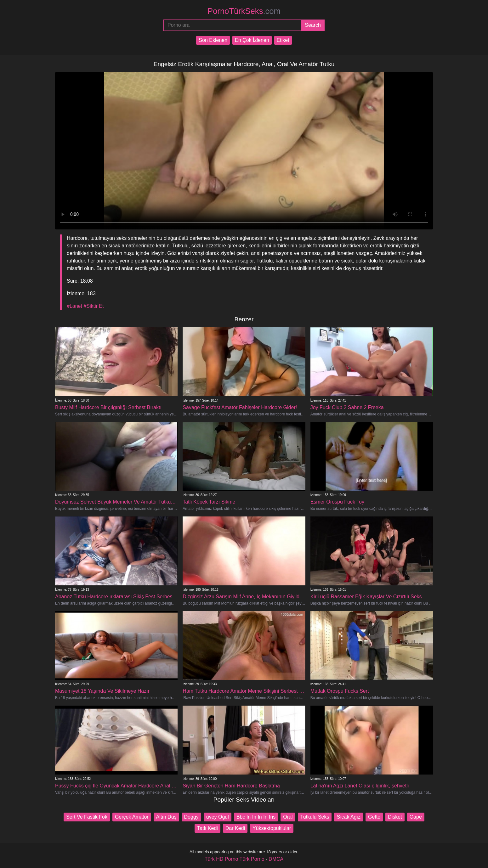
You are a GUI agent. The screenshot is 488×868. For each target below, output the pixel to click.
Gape (416, 817)
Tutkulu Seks (315, 817)
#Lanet (74, 306)
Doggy (191, 817)
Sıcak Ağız (349, 817)
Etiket (283, 40)
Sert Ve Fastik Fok (87, 817)
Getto (374, 817)
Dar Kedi (235, 828)
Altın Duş (166, 817)
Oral (288, 817)
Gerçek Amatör (132, 817)
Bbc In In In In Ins (256, 817)
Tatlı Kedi (207, 828)
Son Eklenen (213, 40)
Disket (395, 817)
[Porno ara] (232, 25)
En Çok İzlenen (252, 40)
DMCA (276, 859)
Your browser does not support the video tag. (244, 151)
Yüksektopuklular (272, 828)
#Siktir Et (94, 306)
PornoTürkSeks (244, 11)
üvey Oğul (218, 817)
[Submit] (313, 25)
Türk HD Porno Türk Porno (235, 859)
